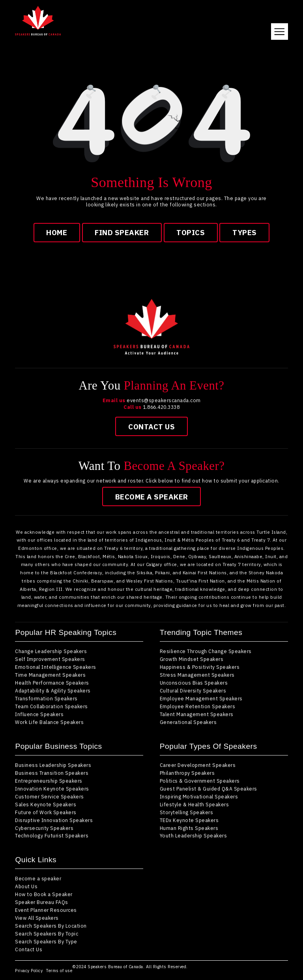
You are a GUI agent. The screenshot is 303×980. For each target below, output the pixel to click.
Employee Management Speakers (201, 698)
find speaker (122, 232)
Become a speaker (152, 497)
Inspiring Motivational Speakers (199, 796)
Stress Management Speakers (197, 675)
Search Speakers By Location (51, 926)
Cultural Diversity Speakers (193, 690)
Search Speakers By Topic (47, 934)
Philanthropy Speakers (187, 773)
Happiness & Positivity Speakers (200, 667)
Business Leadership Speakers (53, 765)
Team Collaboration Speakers (51, 706)
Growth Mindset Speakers (192, 659)
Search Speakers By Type (46, 941)
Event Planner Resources (46, 910)
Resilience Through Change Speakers (206, 651)
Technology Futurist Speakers (52, 835)
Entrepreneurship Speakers (49, 781)
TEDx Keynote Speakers (189, 820)
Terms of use (59, 971)
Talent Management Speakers (197, 714)
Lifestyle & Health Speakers (195, 804)
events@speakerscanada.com (164, 400)
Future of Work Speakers (46, 812)
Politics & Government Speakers (200, 781)
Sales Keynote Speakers (46, 804)
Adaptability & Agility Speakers (53, 690)
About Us (26, 886)
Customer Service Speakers (50, 796)
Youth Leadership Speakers (194, 835)
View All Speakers (37, 918)
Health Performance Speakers (52, 683)
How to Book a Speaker (44, 894)
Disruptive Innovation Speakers (54, 820)
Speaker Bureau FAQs (42, 902)
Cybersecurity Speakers (44, 828)
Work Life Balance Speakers (49, 722)
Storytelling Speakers (187, 812)
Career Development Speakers (198, 765)
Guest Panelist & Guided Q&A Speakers (209, 789)
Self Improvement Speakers (50, 659)
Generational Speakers (188, 722)
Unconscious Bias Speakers (194, 683)
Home (57, 232)
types (245, 232)
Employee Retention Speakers (198, 706)
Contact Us (151, 427)
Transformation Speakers (46, 698)
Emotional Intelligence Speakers (56, 667)
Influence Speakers (39, 714)
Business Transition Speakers (52, 773)
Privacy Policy (29, 971)
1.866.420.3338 (161, 407)
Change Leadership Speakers (51, 651)
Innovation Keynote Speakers (52, 789)
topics (191, 232)
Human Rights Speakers (189, 828)
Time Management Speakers (50, 675)
